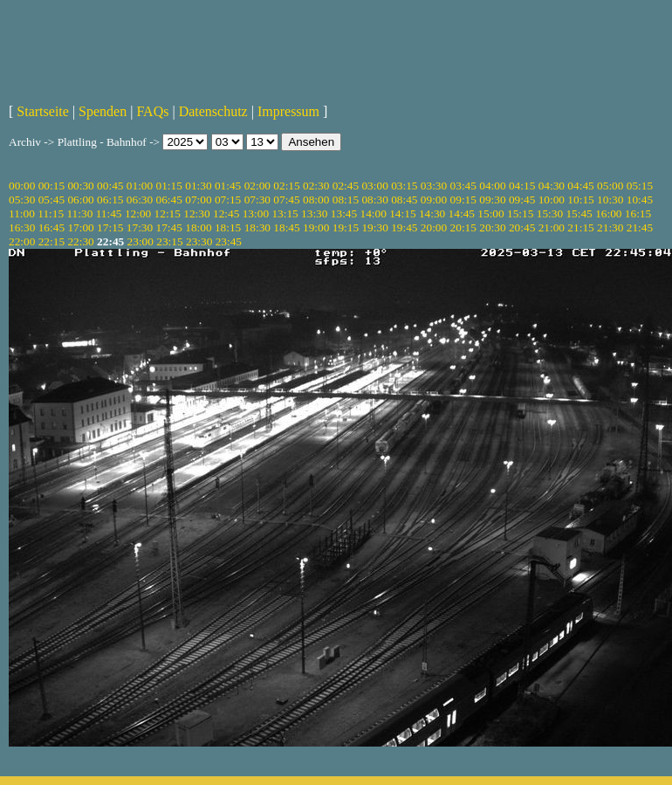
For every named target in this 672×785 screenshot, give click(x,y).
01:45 (228, 186)
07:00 (198, 200)
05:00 (610, 186)
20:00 (434, 227)
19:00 (316, 227)
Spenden (103, 111)
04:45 (580, 186)
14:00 (374, 213)
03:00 (374, 186)
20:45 (522, 227)
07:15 (228, 200)
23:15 (169, 241)
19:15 (346, 227)
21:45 (640, 227)
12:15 (168, 213)
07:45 (286, 200)
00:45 (110, 186)
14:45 (462, 213)
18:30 (257, 227)
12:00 (138, 213)
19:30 (374, 227)
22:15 (51, 241)
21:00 (552, 227)
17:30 (140, 227)
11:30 (79, 213)
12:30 (196, 213)
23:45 (229, 241)
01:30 (198, 186)
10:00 (552, 200)
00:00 (22, 186)
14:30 (432, 213)
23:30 (199, 241)
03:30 (434, 186)
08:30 (374, 200)
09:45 (522, 200)
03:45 (463, 186)
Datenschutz (213, 111)
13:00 (256, 213)
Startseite (43, 111)
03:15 (404, 186)
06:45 (169, 200)
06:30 (140, 200)
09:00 (434, 200)
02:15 (286, 186)
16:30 (22, 227)
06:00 (80, 200)
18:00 (198, 227)
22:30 (80, 241)
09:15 (463, 200)
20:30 (492, 227)
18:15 (228, 227)
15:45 (579, 213)
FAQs (152, 111)
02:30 (316, 186)
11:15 (51, 213)
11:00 (22, 213)
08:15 (346, 200)
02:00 (257, 186)
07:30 (257, 200)
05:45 (51, 200)
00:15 (51, 186)
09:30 (492, 200)
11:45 (109, 213)
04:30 (552, 186)
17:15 (110, 227)
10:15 (580, 200)
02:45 (346, 186)
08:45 (404, 200)
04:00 (492, 186)
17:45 (169, 227)
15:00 (490, 213)
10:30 (610, 200)
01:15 (169, 186)
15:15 (520, 213)
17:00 (80, 227)
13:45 (344, 213)
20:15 (463, 227)
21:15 (580, 227)
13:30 (314, 213)
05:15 (640, 186)
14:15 (402, 213)
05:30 (22, 200)
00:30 (80, 186)
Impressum (288, 111)
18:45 (286, 227)
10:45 (640, 200)
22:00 (22, 241)
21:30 (610, 227)
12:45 (226, 213)
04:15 (522, 186)
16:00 (608, 213)
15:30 (550, 213)
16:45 (51, 227)
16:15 (638, 213)
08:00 (316, 200)
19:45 (404, 227)
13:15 (285, 213)
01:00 (140, 186)
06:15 (110, 200)
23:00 (141, 241)
